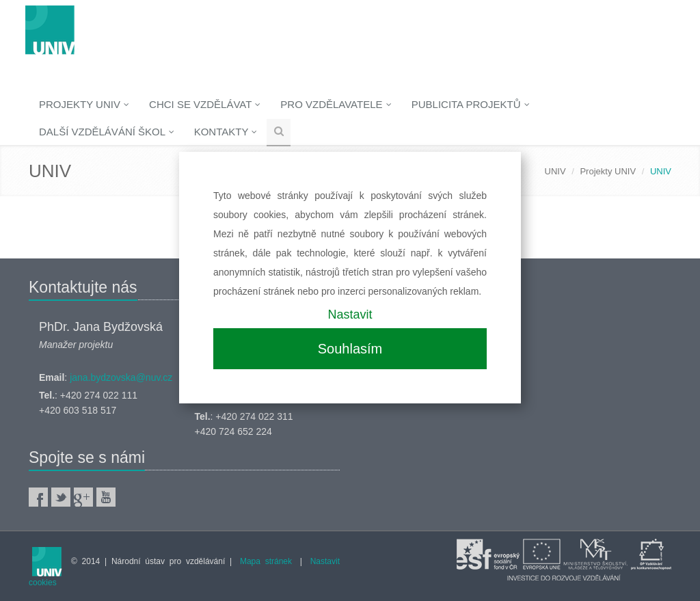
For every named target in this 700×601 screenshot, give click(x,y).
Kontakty (226, 132)
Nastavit (350, 315)
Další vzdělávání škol (107, 132)
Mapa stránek (266, 561)
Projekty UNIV (84, 104)
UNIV (555, 171)
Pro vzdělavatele (336, 104)
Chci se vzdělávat (205, 104)
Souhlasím (350, 349)
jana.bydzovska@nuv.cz (121, 377)
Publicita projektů (471, 104)
